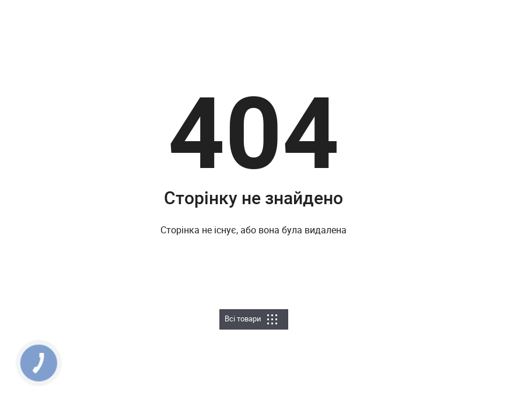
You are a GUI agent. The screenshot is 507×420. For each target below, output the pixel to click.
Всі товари (251, 318)
